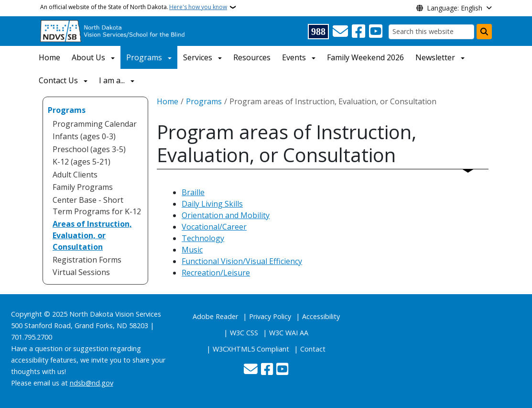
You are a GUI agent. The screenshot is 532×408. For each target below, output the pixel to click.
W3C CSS (244, 333)
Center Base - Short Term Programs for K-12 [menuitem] (97, 206)
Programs (144, 57)
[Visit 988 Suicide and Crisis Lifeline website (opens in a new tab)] (318, 32)
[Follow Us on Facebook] (358, 32)
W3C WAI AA (289, 333)
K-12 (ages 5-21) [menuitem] (81, 162)
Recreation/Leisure (216, 273)
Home (49, 57)
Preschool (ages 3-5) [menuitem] (89, 149)
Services (198, 57)
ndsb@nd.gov (92, 383)
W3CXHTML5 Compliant (251, 349)
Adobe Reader (215, 316)
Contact (313, 349)
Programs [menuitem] (67, 110)
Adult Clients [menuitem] (75, 175)
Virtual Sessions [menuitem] (81, 272)
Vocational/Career (214, 227)
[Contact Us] (340, 32)
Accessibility (321, 316)
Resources (252, 57)
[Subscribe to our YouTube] (376, 32)
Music (192, 250)
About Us (88, 57)
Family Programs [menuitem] (83, 187)
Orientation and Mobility (226, 215)
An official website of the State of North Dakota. (134, 7)
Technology (203, 238)
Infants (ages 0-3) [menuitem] (84, 136)
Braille (193, 192)
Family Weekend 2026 (365, 57)
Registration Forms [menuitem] (87, 260)
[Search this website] (431, 32)
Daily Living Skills (212, 204)
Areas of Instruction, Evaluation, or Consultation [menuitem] (92, 235)
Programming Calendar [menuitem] (95, 124)
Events (294, 57)
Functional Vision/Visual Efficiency (242, 261)
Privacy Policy (270, 316)
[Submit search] (484, 32)
